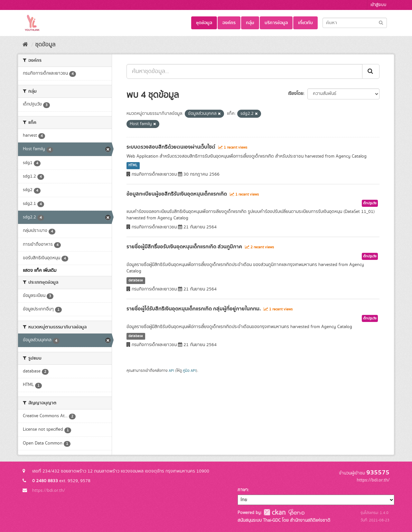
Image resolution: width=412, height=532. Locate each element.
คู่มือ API (189, 371)
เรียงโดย (296, 94)
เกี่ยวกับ (305, 23)
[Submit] (381, 22)
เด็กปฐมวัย (370, 203)
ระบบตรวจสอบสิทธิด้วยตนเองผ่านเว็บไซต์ (171, 147)
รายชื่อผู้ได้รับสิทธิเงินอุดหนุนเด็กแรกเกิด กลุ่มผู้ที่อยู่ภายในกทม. (194, 309)
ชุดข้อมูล (204, 23)
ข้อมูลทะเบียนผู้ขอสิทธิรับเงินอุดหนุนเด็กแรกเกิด (177, 194)
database (136, 280)
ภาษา (243, 490)
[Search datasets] (355, 23)
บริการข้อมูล (276, 23)
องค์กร (229, 23)
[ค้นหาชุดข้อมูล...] (244, 71)
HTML (133, 166)
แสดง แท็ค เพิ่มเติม (40, 271)
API (171, 371)
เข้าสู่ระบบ (378, 5)
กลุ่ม (250, 23)
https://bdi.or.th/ (49, 491)
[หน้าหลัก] (25, 45)
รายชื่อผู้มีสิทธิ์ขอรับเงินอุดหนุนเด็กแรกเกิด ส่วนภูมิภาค (184, 247)
